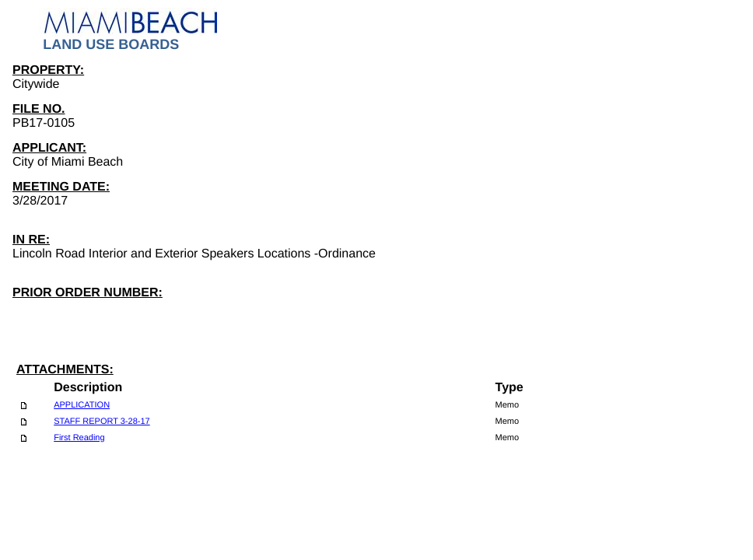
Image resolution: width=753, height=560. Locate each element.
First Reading (79, 438)
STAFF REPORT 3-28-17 (102, 422)
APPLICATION (82, 405)
